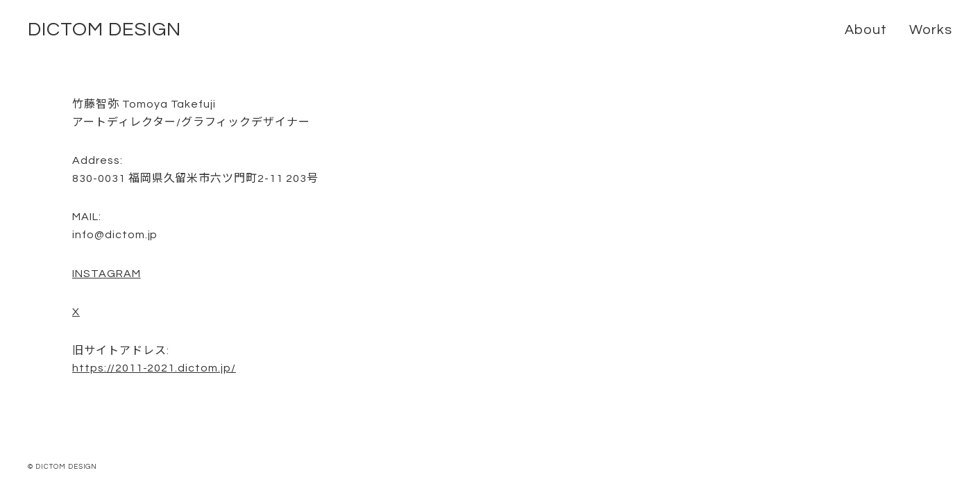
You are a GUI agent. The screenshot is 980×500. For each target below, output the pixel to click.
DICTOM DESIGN (104, 30)
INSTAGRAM (107, 274)
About (866, 30)
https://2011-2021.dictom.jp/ (154, 368)
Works (931, 30)
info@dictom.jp (115, 235)
